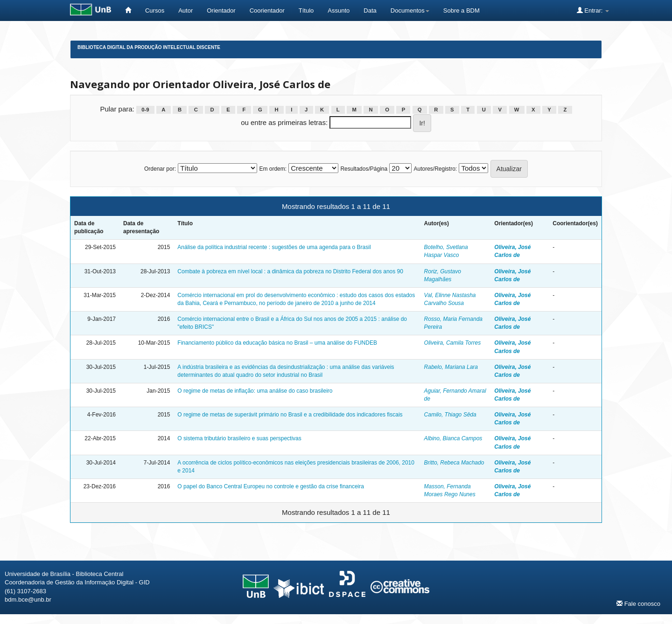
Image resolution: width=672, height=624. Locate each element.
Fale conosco (638, 603)
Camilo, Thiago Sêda (450, 415)
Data (370, 10)
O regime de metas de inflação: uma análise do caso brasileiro (255, 391)
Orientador (221, 10)
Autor (185, 10)
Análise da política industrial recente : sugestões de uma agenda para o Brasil (274, 247)
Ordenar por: (160, 169)
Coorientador (267, 10)
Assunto (339, 10)
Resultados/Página (364, 169)
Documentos (410, 10)
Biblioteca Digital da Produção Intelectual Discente (149, 47)
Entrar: (593, 10)
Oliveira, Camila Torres (453, 343)
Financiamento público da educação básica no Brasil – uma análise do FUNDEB (277, 343)
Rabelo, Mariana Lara (451, 367)
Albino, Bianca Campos (453, 438)
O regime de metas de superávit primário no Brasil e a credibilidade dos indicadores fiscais (290, 415)
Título (306, 10)
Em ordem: (273, 169)
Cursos (155, 10)
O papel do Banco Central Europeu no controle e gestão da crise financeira (271, 486)
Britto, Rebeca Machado (454, 463)
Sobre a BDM (462, 10)
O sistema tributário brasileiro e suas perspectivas (239, 438)
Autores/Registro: (435, 169)
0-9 (145, 110)
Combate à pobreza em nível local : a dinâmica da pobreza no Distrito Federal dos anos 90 (290, 271)
